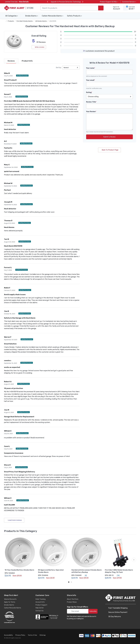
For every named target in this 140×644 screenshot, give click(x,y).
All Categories (10, 16)
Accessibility (8, 635)
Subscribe (93, 611)
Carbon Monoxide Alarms (52, 16)
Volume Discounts (10, 599)
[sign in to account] (115, 8)
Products (11, 21)
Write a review (39, 47)
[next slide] (83, 2)
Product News (72, 602)
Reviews (11, 61)
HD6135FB (53, 21)
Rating (89, 92)
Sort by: (59, 68)
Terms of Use (32, 635)
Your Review (91, 112)
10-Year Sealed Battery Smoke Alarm (19, 570)
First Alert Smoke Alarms (25, 21)
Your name (91, 68)
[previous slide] (47, 2)
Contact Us (39, 611)
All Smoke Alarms (41, 21)
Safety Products (74, 16)
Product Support (41, 605)
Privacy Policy (20, 635)
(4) (85, 575)
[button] (134, 560)
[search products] (101, 8)
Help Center (40, 608)
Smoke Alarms (31, 16)
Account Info (40, 602)
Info (27, 61)
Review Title (91, 102)
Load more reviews (14, 520)
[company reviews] (47, 617)
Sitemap (43, 635)
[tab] (11, 61)
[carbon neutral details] (16, 617)
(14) (117, 575)
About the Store (73, 599)
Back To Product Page (109, 150)
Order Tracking (40, 599)
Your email (90, 80)
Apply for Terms (10, 602)
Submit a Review (109, 137)
